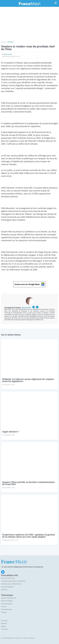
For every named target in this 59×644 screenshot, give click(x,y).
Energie (4, 612)
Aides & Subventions (9, 598)
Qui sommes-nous (8, 578)
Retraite (4, 623)
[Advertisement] (29, 25)
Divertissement (7, 609)
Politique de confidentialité (11, 584)
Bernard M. (8, 54)
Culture (4, 606)
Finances (4, 621)
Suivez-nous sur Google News (30, 284)
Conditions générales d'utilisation (13, 581)
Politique (10, 42)
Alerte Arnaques (7, 601)
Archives (4, 590)
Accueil (3, 42)
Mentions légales (7, 587)
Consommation (7, 604)
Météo (3, 626)
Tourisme (5, 629)
